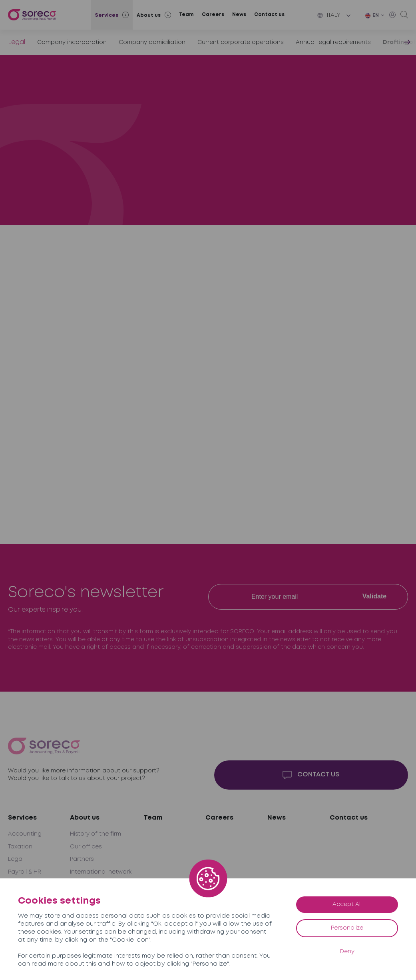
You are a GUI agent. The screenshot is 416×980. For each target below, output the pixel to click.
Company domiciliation (152, 42)
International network (101, 872)
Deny (347, 952)
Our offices (86, 847)
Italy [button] (329, 15)
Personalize (347, 928)
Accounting (25, 834)
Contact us (269, 15)
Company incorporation (72, 42)
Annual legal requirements (333, 42)
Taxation (20, 847)
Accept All (347, 904)
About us (85, 818)
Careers (213, 15)
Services (22, 818)
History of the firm (96, 834)
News (239, 15)
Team (186, 15)
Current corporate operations (241, 42)
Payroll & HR (25, 872)
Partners (82, 859)
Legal (17, 42)
